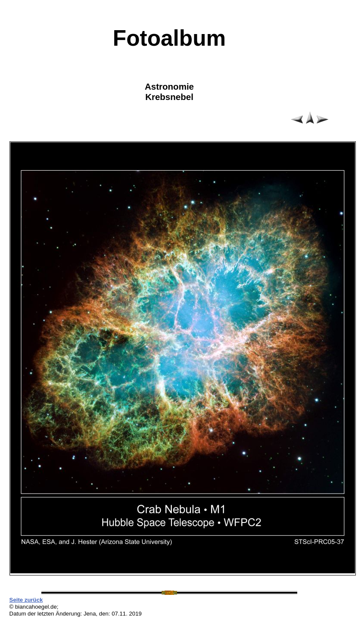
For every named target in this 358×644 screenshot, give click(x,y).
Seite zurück (26, 600)
